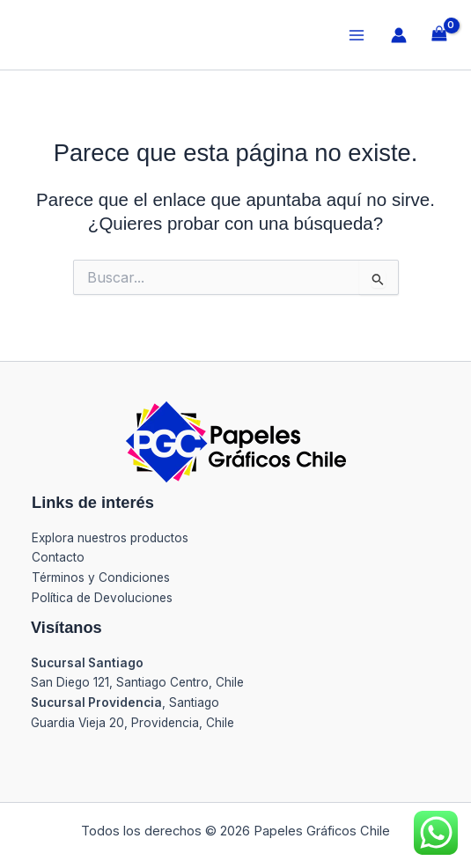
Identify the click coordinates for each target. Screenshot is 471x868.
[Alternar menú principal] (356, 35)
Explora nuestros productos (110, 538)
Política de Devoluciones (102, 598)
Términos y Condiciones (101, 577)
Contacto (58, 557)
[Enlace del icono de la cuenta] (399, 35)
